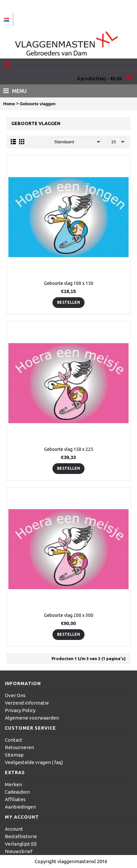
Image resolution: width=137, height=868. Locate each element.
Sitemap (14, 755)
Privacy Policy (20, 710)
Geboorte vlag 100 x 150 (69, 283)
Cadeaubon (17, 792)
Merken (13, 784)
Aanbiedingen (20, 807)
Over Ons (15, 695)
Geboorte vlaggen (38, 104)
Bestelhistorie (21, 836)
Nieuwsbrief (19, 851)
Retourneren (19, 747)
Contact (14, 740)
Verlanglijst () (21, 844)
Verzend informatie (27, 703)
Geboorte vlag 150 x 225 (69, 449)
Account (14, 829)
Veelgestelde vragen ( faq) (34, 762)
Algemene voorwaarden (32, 718)
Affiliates (15, 799)
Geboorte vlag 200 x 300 (69, 615)
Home (9, 104)
